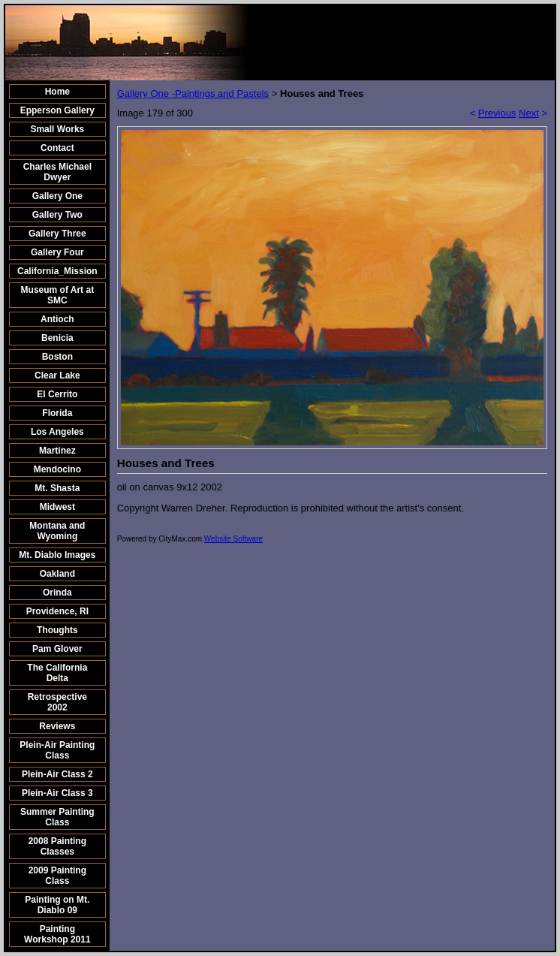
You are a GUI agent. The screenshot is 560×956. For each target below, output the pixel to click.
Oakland (57, 574)
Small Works (57, 129)
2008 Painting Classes (57, 846)
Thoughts (57, 630)
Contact (57, 148)
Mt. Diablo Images (57, 555)
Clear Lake (57, 375)
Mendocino (57, 469)
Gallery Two (57, 215)
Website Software (233, 539)
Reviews (57, 726)
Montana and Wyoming (57, 531)
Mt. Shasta (57, 488)
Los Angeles (57, 432)
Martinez (57, 451)
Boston (57, 357)
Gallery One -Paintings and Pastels (193, 93)
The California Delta (57, 673)
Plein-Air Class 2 (57, 774)
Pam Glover (57, 649)
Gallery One (57, 196)
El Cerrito (57, 394)
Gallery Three (57, 234)
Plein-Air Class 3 (57, 793)
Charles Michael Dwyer (57, 172)
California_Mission (57, 271)
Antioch (57, 319)
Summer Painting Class (57, 817)
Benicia (57, 338)
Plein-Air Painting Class (57, 750)
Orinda (57, 593)
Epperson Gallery (57, 110)
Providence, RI (57, 611)
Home (57, 92)
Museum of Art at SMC (58, 295)
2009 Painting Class (57, 876)
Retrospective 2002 (57, 702)
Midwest (57, 507)
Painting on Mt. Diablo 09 (57, 905)
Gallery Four (57, 252)
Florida (57, 413)
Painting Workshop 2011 (57, 934)
